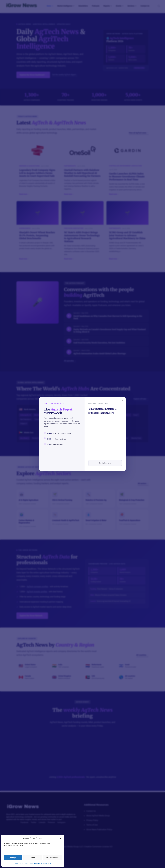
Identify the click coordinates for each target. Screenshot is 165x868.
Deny (33, 858)
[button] (61, 838)
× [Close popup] (123, 400)
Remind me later (105, 463)
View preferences (52, 858)
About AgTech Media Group (43, 863)
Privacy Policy (28, 863)
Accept (13, 858)
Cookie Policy (18, 863)
